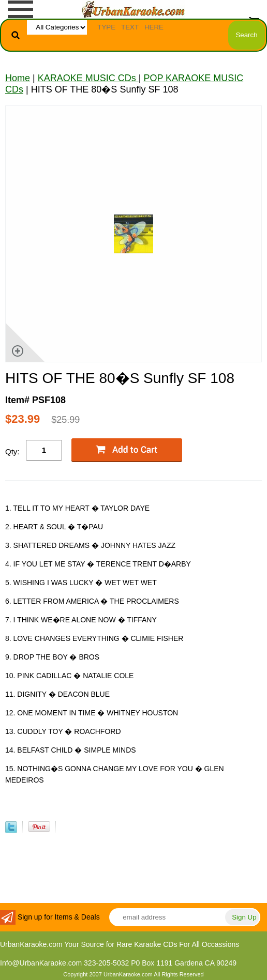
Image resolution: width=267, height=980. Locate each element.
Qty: (12, 451)
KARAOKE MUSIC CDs (88, 78)
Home (18, 78)
